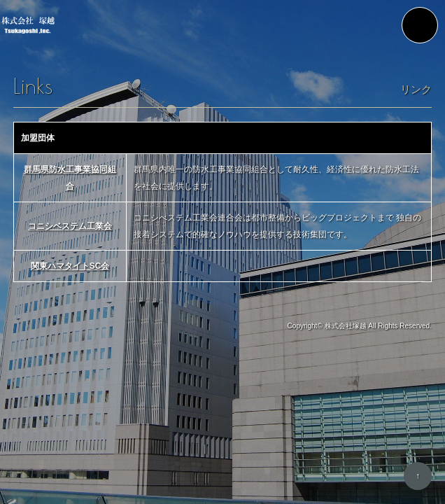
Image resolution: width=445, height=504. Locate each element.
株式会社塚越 (346, 326)
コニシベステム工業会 (70, 226)
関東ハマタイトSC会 (70, 266)
